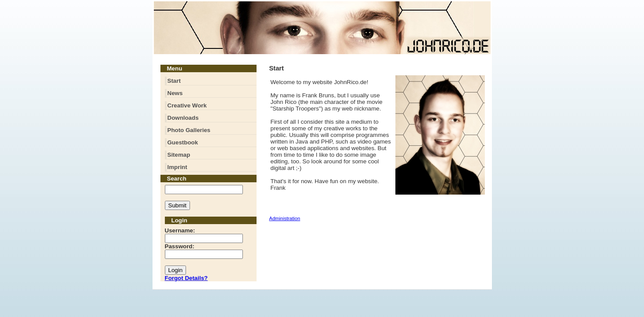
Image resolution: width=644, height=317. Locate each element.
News (175, 93)
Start (174, 81)
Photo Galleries (189, 130)
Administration (285, 218)
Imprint (177, 167)
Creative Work (187, 105)
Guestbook (183, 142)
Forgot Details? (186, 278)
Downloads (183, 118)
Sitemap (179, 155)
